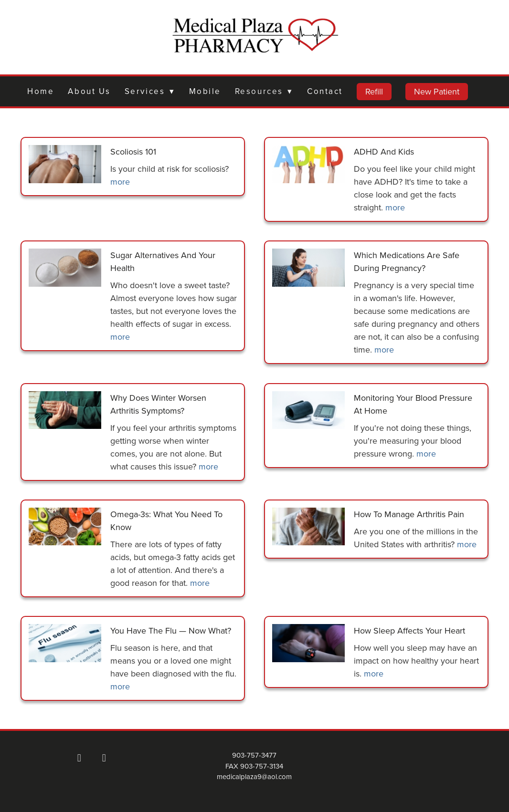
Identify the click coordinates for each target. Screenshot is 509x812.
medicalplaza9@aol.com (254, 776)
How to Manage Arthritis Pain (409, 514)
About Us (89, 91)
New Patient (437, 91)
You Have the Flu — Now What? (171, 630)
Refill (374, 91)
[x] (104, 758)
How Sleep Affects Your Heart (409, 630)
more (120, 182)
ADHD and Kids (384, 151)
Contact (325, 91)
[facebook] (79, 758)
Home (41, 91)
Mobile (205, 91)
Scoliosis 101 (133, 151)
